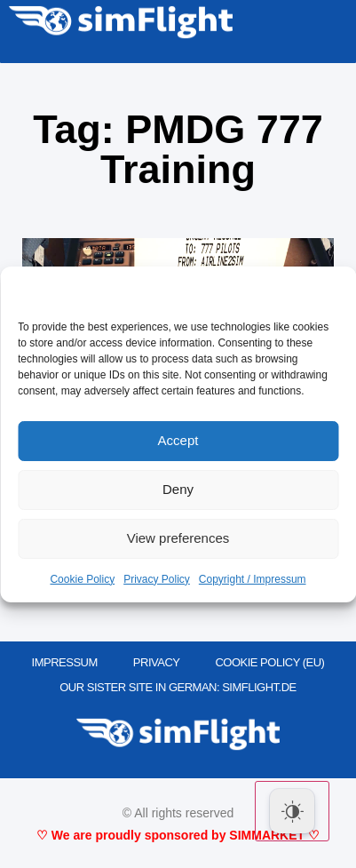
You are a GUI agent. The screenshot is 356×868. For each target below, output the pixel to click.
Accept (178, 440)
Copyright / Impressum (253, 579)
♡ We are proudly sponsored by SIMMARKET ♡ (178, 835)
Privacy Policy (157, 579)
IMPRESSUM (65, 662)
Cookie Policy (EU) (269, 662)
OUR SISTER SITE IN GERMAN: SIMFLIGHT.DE (178, 687)
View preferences (178, 538)
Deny (178, 489)
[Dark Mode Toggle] (292, 811)
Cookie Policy (82, 579)
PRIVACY (157, 662)
